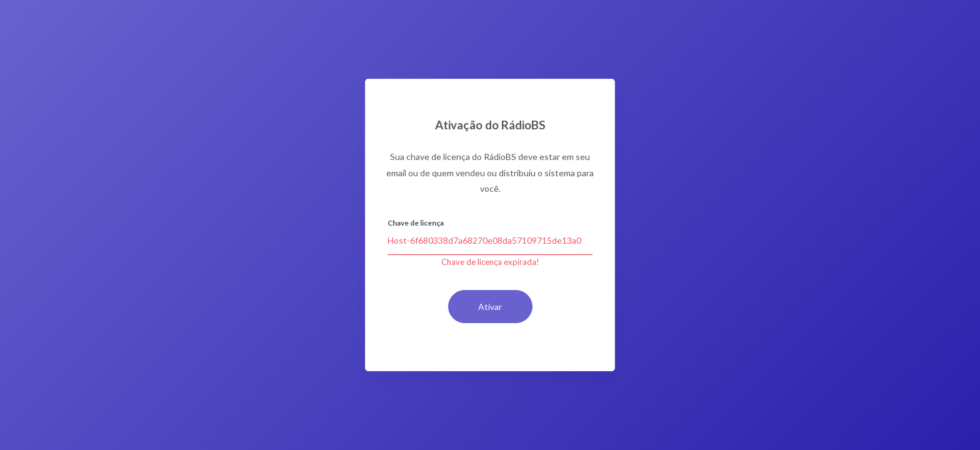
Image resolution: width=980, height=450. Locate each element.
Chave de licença (416, 223)
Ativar (490, 307)
